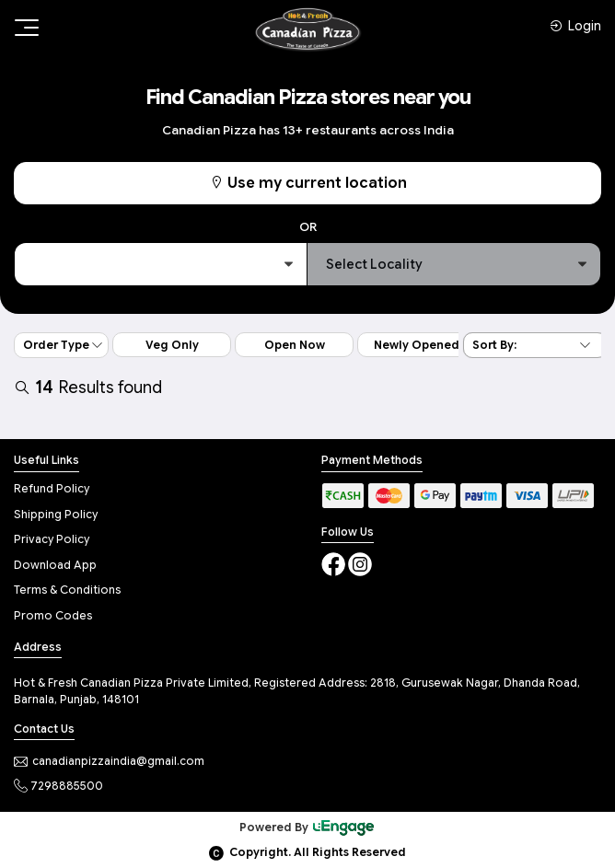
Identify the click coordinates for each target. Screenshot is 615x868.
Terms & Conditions (67, 590)
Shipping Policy (56, 514)
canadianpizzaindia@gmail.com (109, 761)
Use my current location (308, 183)
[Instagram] (360, 563)
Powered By (307, 827)
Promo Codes (53, 615)
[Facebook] (335, 563)
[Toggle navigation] (25, 28)
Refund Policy (52, 488)
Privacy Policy (52, 539)
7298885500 (58, 786)
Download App (55, 565)
